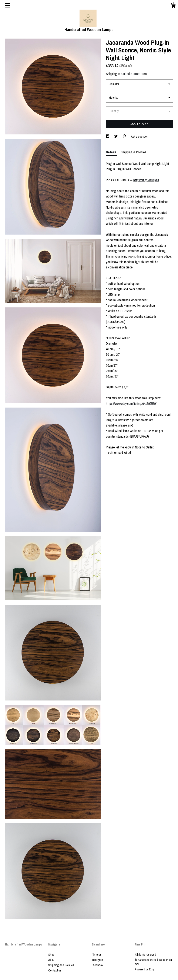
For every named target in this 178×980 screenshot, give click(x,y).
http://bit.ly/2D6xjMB (146, 180)
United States (130, 74)
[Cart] (173, 6)
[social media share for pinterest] (125, 137)
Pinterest (97, 955)
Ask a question (140, 137)
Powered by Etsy (144, 969)
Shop (51, 955)
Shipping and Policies (61, 965)
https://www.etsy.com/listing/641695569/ (131, 404)
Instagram (98, 960)
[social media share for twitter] (116, 137)
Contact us (55, 970)
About (52, 960)
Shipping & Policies (134, 152)
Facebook (97, 965)
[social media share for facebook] (108, 137)
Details (112, 152)
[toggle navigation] (8, 5)
